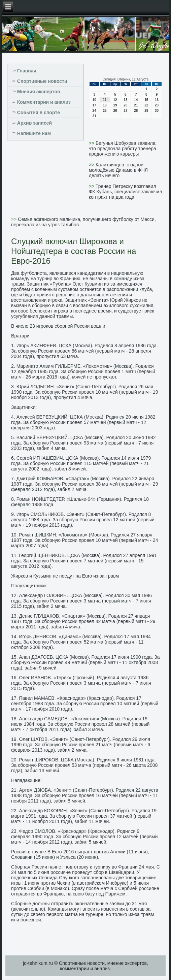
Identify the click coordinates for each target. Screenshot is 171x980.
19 (115, 105)
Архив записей (35, 123)
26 (115, 111)
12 (115, 100)
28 (136, 111)
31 (94, 116)
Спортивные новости (42, 81)
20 (125, 105)
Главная (27, 71)
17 (94, 105)
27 (125, 111)
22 (146, 105)
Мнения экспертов (39, 92)
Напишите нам (34, 133)
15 (146, 100)
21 (136, 105)
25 (105, 111)
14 (136, 100)
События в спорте (39, 112)
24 (94, 111)
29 (146, 111)
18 (105, 105)
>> (92, 143)
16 (157, 100)
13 (125, 100)
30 (157, 111)
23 (157, 105)
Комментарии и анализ (44, 102)
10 (94, 100)
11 (105, 100)
